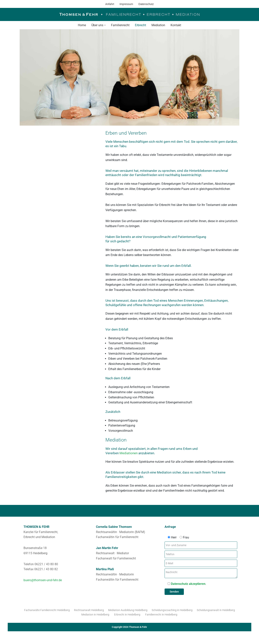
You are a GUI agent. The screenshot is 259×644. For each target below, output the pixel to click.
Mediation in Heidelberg (96, 620)
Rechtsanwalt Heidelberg (89, 615)
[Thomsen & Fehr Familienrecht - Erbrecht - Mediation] (129, 14)
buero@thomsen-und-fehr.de (43, 585)
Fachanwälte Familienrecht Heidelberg (47, 615)
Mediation (158, 25)
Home (82, 25)
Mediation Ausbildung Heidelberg (128, 615)
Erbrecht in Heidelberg (127, 620)
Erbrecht (140, 25)
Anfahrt (109, 4)
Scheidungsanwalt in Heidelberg (216, 615)
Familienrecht (120, 25)
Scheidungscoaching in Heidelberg (172, 615)
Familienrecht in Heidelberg (161, 620)
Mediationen (130, 457)
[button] (105, 25)
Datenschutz (146, 4)
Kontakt (176, 25)
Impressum (126, 4)
